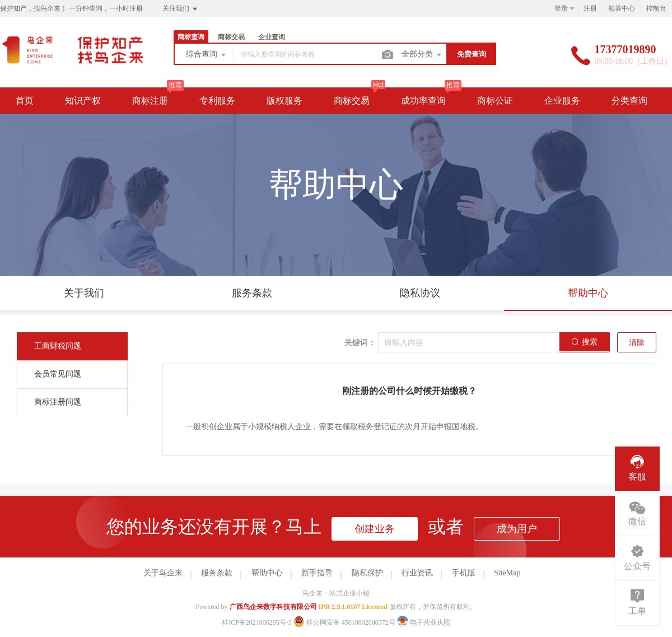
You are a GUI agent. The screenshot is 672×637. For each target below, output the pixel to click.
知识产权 (83, 101)
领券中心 (622, 8)
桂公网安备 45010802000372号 (345, 622)
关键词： (360, 343)
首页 (25, 101)
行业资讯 (417, 573)
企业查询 (272, 37)
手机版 (464, 573)
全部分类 (422, 55)
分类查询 (629, 101)
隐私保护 (367, 573)
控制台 (656, 8)
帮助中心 (267, 573)
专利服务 (217, 101)
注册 (590, 8)
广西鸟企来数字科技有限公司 (273, 607)
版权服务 (284, 101)
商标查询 (191, 37)
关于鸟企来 (163, 573)
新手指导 (317, 573)
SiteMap (507, 573)
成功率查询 (423, 101)
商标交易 (231, 37)
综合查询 (207, 55)
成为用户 (517, 529)
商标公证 (495, 101)
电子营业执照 (424, 622)
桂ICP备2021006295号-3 (257, 622)
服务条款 (217, 573)
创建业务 (375, 529)
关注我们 (181, 9)
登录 (561, 8)
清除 (637, 343)
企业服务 (562, 101)
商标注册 (150, 101)
